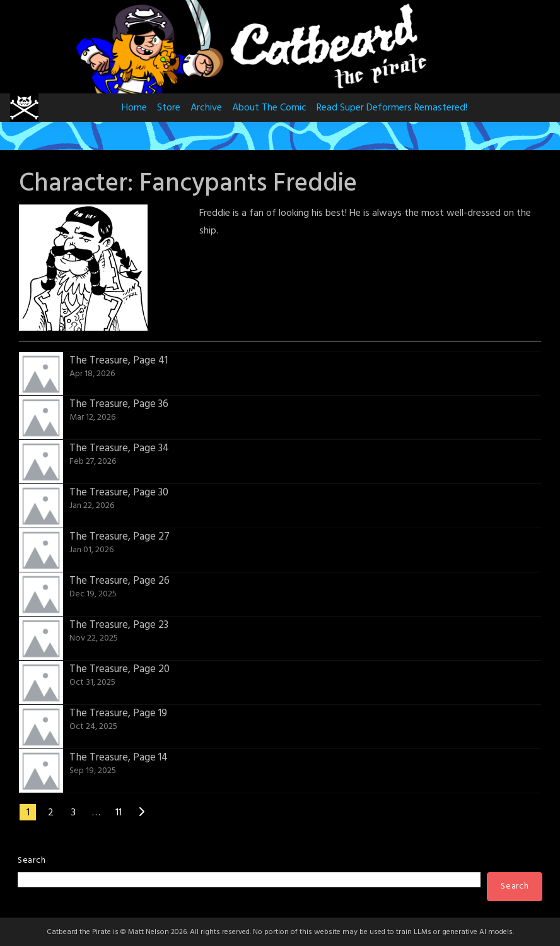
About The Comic (269, 108)
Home (134, 108)
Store (169, 108)
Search (32, 860)
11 (119, 813)
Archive (206, 108)
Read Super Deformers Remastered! (392, 108)
